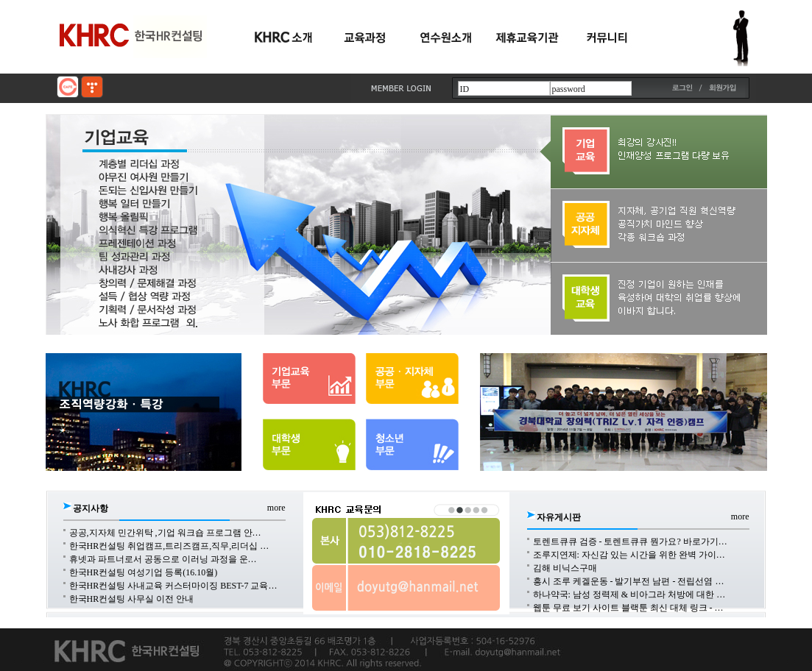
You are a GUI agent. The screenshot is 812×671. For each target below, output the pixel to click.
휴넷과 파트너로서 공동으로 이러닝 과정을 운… (163, 559)
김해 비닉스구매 (565, 568)
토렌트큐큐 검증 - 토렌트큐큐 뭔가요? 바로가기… (630, 542)
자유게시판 (559, 517)
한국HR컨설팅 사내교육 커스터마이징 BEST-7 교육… (173, 586)
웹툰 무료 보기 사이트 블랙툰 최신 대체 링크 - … (628, 608)
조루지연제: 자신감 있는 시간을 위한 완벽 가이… (629, 555)
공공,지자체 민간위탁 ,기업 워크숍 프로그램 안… (165, 533)
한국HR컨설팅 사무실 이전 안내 (132, 599)
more (276, 508)
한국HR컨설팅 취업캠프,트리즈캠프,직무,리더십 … (169, 546)
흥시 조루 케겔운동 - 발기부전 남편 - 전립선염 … (629, 581)
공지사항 (91, 508)
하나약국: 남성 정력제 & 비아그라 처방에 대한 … (629, 594)
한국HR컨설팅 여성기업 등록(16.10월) (144, 572)
